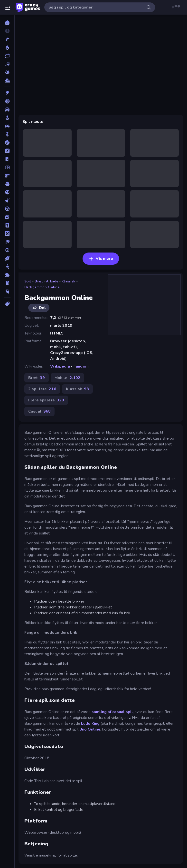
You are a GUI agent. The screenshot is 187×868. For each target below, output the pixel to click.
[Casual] (7, 118)
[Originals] (7, 64)
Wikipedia (60, 366)
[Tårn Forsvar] (7, 283)
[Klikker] (7, 200)
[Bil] (7, 109)
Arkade (52, 281)
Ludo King (90, 723)
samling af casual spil (112, 712)
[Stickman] (7, 267)
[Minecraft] (7, 234)
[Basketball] (7, 101)
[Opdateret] (7, 56)
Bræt (39, 281)
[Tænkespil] (7, 275)
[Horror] (7, 184)
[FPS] (7, 176)
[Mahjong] (7, 225)
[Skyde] (7, 250)
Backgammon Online (42, 287)
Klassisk (68, 281)
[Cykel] (7, 134)
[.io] (7, 192)
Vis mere (101, 259)
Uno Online (90, 729)
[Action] (7, 93)
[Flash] (7, 151)
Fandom (81, 366)
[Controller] (7, 126)
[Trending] (7, 47)
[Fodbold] (7, 167)
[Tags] (7, 304)
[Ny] (7, 39)
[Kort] (7, 217)
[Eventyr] (7, 143)
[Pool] (7, 242)
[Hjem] (7, 23)
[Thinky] (7, 291)
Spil (28, 281)
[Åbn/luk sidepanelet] (8, 7)
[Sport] (7, 258)
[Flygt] (7, 159)
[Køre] (7, 209)
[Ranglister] (7, 81)
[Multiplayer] (7, 72)
